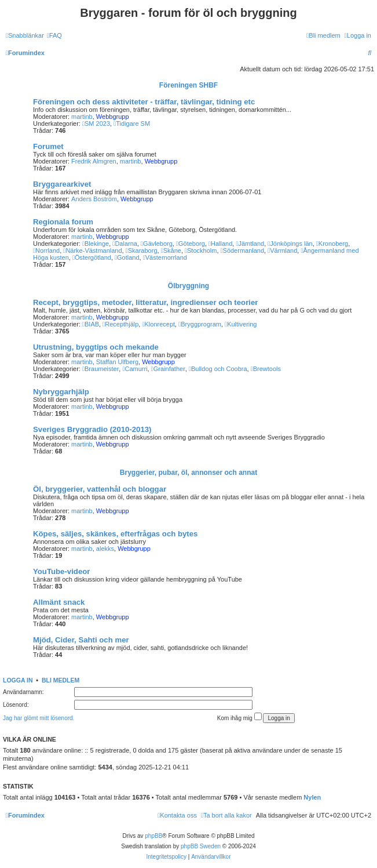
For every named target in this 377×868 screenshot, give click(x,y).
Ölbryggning (188, 286)
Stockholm (201, 250)
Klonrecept (158, 324)
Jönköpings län (290, 244)
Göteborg (191, 244)
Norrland (46, 250)
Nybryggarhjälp (61, 392)
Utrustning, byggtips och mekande (96, 347)
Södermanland (243, 250)
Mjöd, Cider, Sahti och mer (81, 640)
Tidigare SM (132, 124)
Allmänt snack (59, 602)
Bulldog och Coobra (218, 369)
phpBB (153, 836)
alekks (105, 549)
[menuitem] (54, 35)
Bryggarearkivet (62, 184)
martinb (82, 117)
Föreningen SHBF (188, 85)
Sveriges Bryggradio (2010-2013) (92, 429)
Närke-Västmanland (92, 250)
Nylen (312, 797)
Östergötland (92, 257)
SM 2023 (96, 124)
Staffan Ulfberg (117, 362)
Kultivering (241, 324)
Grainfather (168, 369)
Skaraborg (142, 250)
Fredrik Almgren (94, 161)
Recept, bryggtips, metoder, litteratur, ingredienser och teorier (145, 302)
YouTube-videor (61, 571)
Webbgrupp (113, 117)
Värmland (282, 250)
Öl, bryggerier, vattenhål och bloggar (100, 489)
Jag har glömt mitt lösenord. (39, 718)
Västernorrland (165, 257)
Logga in (18, 680)
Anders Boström (94, 199)
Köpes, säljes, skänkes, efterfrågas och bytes (115, 534)
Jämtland (250, 244)
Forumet (48, 146)
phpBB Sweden (201, 846)
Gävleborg (157, 244)
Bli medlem (61, 680)
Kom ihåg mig (239, 717)
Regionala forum (63, 222)
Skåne (171, 250)
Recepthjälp (120, 324)
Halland (220, 244)
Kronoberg (332, 244)
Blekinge (96, 244)
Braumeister (100, 369)
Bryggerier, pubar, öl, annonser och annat (188, 473)
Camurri (135, 369)
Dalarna (125, 244)
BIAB (91, 324)
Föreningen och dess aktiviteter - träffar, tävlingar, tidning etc (144, 102)
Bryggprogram (200, 324)
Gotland (127, 257)
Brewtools (266, 369)
